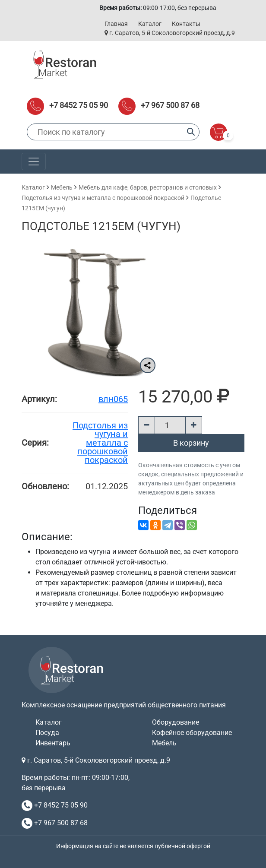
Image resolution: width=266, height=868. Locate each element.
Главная (116, 24)
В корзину (191, 443)
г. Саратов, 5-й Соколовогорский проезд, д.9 (170, 33)
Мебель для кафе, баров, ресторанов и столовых (148, 187)
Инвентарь (53, 743)
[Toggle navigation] (34, 162)
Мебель (62, 187)
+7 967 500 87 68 (170, 105)
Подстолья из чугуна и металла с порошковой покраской (103, 198)
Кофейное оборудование (192, 733)
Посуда (47, 733)
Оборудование (176, 722)
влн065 (113, 399)
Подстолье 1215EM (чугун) (101, 226)
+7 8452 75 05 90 (79, 105)
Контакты (186, 24)
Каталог (150, 24)
